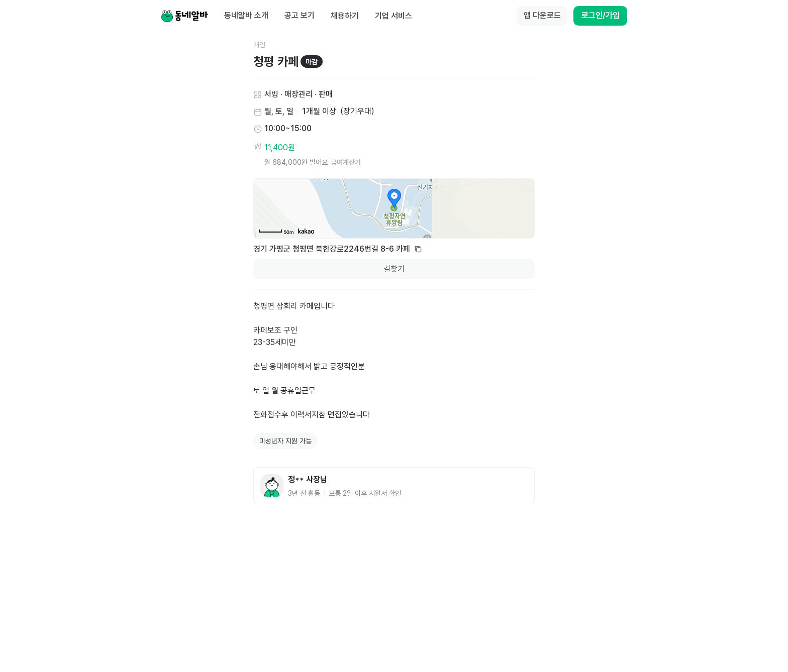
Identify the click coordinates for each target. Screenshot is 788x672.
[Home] (184, 16)
